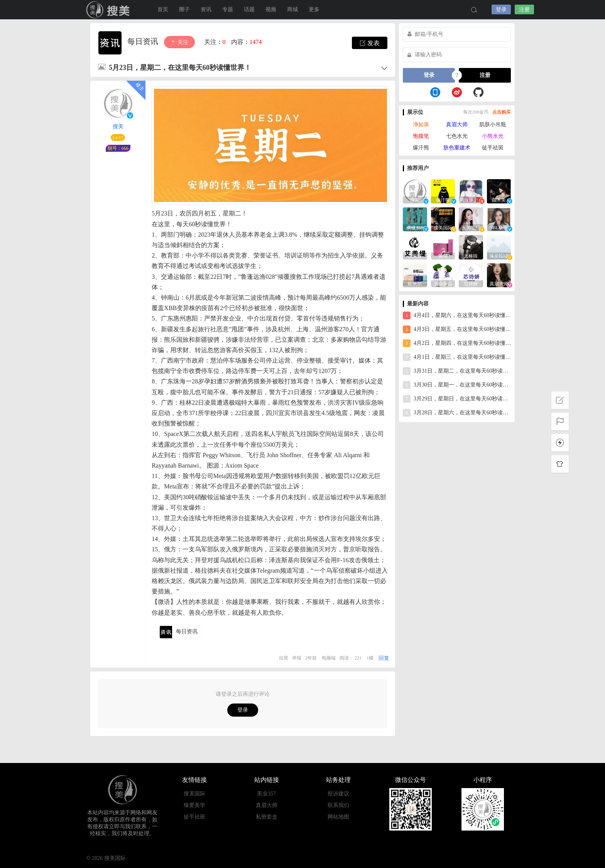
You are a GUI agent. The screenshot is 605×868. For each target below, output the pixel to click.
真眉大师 (457, 125)
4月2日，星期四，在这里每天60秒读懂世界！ (457, 343)
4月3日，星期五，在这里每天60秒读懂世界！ (457, 329)
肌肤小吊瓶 (493, 125)
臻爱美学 (194, 805)
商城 (292, 9)
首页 (163, 9)
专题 (228, 9)
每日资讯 (144, 41)
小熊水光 (493, 136)
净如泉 (421, 125)
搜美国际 (110, 10)
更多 (314, 9)
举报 (297, 658)
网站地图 (338, 817)
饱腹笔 (421, 136)
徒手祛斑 (493, 148)
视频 (271, 9)
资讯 (206, 9)
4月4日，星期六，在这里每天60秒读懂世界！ (457, 315)
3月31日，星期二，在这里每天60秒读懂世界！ (457, 371)
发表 (370, 43)
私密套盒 (267, 817)
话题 (249, 9)
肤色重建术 (457, 148)
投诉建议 (338, 794)
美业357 (266, 794)
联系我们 (338, 805)
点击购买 (502, 112)
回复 (384, 658)
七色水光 (457, 136)
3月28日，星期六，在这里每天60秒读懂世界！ (457, 413)
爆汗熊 (421, 148)
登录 (501, 9)
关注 (179, 42)
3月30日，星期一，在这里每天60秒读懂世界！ (457, 385)
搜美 (118, 126)
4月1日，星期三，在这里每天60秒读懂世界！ (457, 357)
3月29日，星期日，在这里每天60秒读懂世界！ (457, 399)
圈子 (184, 9)
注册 (524, 9)
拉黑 (284, 658)
